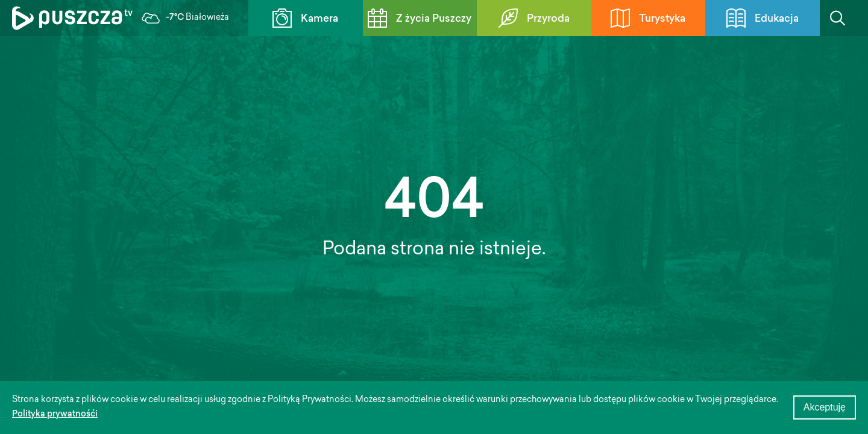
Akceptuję (825, 407)
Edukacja (763, 18)
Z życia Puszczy (420, 18)
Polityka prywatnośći (55, 415)
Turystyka (648, 18)
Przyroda (534, 18)
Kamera (305, 18)
